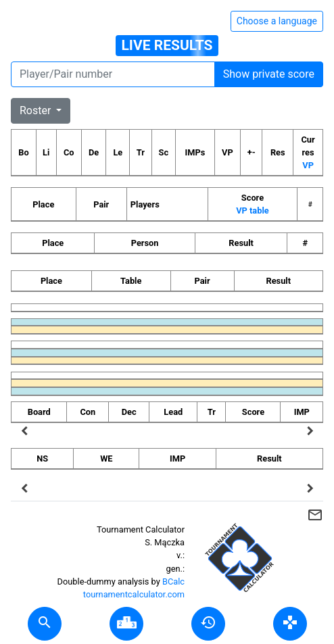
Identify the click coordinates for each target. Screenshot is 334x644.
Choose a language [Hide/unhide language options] (277, 21)
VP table (252, 210)
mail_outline (315, 515)
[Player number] (113, 74)
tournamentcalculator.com (134, 594)
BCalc (173, 581)
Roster (37, 110)
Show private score (269, 74)
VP (308, 165)
